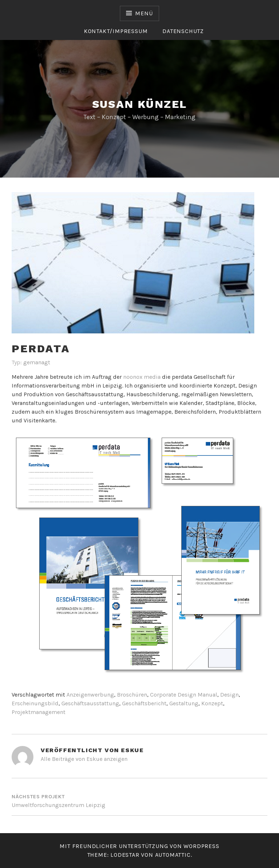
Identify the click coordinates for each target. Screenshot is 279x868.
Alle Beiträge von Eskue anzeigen (84, 759)
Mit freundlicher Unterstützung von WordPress (139, 846)
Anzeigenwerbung (90, 695)
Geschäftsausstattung (90, 703)
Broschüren (132, 695)
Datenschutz (183, 31)
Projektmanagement (39, 712)
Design (229, 695)
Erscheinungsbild (35, 703)
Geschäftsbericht (144, 703)
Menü (144, 13)
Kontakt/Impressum (116, 31)
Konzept (212, 703)
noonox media (142, 377)
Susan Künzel (140, 104)
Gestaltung (184, 703)
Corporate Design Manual (184, 695)
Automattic (173, 855)
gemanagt (37, 362)
